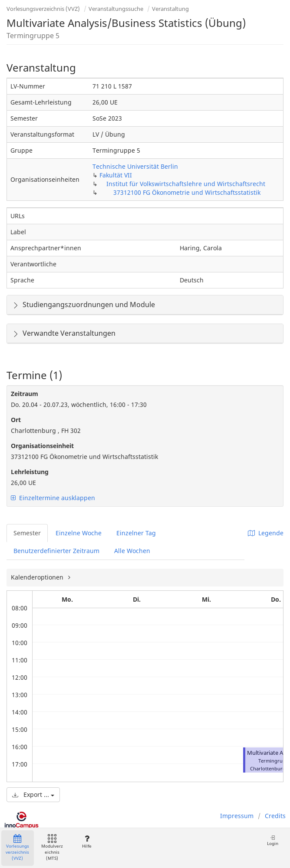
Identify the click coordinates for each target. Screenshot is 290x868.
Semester (27, 533)
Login (273, 840)
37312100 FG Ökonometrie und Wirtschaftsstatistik (187, 192)
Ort (16, 420)
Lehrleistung (30, 472)
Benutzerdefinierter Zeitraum (56, 551)
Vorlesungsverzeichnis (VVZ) (43, 9)
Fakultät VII (116, 175)
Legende (266, 533)
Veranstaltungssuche (116, 9)
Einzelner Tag (136, 533)
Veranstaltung (170, 9)
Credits (275, 816)
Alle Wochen (132, 551)
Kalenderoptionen (38, 577)
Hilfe (87, 842)
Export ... (33, 794)
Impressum (237, 816)
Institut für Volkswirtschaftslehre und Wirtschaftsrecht (186, 184)
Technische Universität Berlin (135, 166)
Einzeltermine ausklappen (53, 498)
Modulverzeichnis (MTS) (52, 848)
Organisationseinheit (42, 446)
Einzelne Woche (79, 533)
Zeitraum (25, 394)
